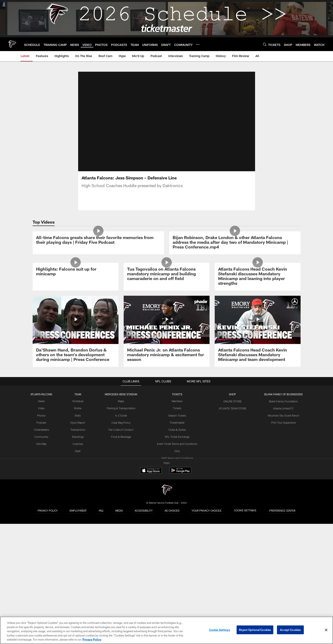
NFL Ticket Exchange (177, 558)
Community (42, 558)
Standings (78, 558)
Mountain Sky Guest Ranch (283, 537)
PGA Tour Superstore (283, 544)
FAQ (177, 572)
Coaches (78, 565)
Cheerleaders (42, 551)
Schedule (78, 523)
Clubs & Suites (177, 551)
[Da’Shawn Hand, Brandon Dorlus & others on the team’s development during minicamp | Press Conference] (76, 453)
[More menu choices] (198, 44)
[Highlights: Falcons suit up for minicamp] (76, 370)
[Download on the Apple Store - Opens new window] (151, 592)
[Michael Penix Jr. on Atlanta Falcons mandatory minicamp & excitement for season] (167, 453)
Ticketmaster (177, 544)
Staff (78, 572)
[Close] (326, 630)
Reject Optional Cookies (255, 630)
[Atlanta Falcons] (167, 612)
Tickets (177, 530)
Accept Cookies (290, 630)
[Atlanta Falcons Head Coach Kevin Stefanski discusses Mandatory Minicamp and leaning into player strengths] (258, 374)
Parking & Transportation (121, 530)
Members (177, 523)
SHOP (232, 516)
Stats (78, 537)
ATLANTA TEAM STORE (232, 530)
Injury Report (78, 544)
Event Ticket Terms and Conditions (177, 565)
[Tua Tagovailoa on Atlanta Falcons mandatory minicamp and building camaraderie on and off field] (167, 372)
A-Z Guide (121, 537)
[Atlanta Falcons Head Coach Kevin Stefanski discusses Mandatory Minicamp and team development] (258, 453)
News (42, 523)
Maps (121, 523)
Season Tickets (177, 537)
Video (42, 530)
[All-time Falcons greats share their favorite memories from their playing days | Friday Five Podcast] (98, 277)
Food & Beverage (121, 558)
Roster (78, 530)
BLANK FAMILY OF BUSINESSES (283, 516)
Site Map (42, 565)
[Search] (265, 44)
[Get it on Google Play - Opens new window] (180, 594)
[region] (166, 630)
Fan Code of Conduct (121, 551)
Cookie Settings (220, 630)
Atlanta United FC (283, 530)
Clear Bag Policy (121, 544)
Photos (42, 537)
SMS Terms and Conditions (177, 579)
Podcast (42, 544)
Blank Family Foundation (283, 523)
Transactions (78, 551)
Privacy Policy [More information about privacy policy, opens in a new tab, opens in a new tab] (92, 639)
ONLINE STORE (232, 523)
